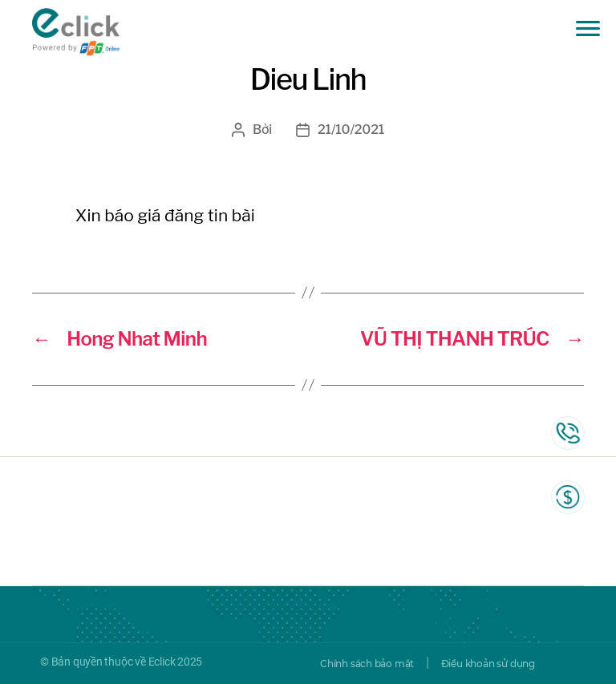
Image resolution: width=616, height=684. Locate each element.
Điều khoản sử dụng (488, 664)
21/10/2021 (351, 130)
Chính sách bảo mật (367, 664)
